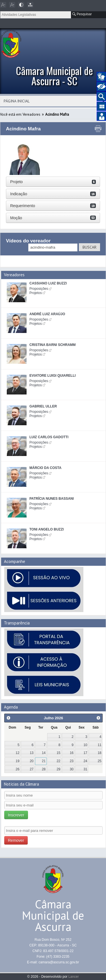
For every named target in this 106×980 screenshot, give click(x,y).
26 (17, 769)
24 (85, 761)
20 (32, 761)
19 (17, 761)
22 (58, 761)
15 (58, 753)
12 (17, 753)
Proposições (39, 289)
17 (85, 753)
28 (44, 769)
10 (85, 745)
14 (44, 753)
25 (99, 761)
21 (44, 761)
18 (99, 753)
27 (32, 769)
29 (58, 769)
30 (72, 769)
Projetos (36, 293)
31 (85, 769)
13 (32, 753)
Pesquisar (82, 14)
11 (99, 745)
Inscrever (16, 815)
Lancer (74, 977)
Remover (16, 840)
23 (72, 761)
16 (72, 753)
